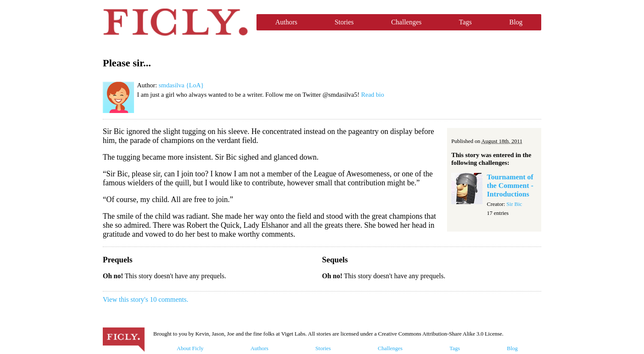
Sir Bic (514, 204)
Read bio (373, 95)
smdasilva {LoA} (181, 85)
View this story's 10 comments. (146, 299)
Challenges (406, 22)
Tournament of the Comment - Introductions (510, 186)
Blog (516, 22)
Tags (465, 22)
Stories (344, 22)
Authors (286, 22)
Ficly (175, 22)
